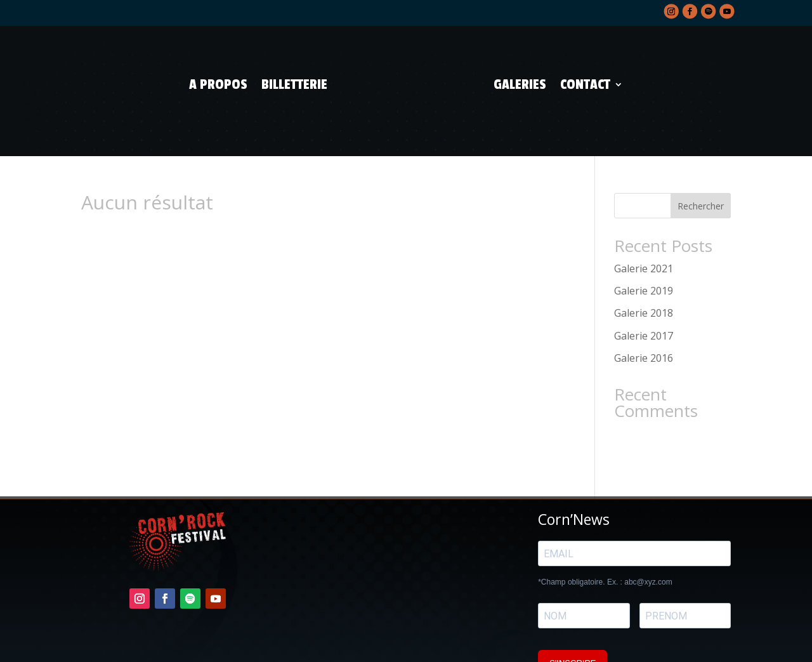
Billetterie (294, 84)
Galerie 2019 (644, 261)
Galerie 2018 (644, 284)
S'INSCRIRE (573, 633)
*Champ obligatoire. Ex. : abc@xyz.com (605, 552)
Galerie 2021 (644, 239)
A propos (218, 84)
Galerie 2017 (644, 306)
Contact (585, 84)
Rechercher (701, 176)
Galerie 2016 (644, 328)
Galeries (520, 84)
